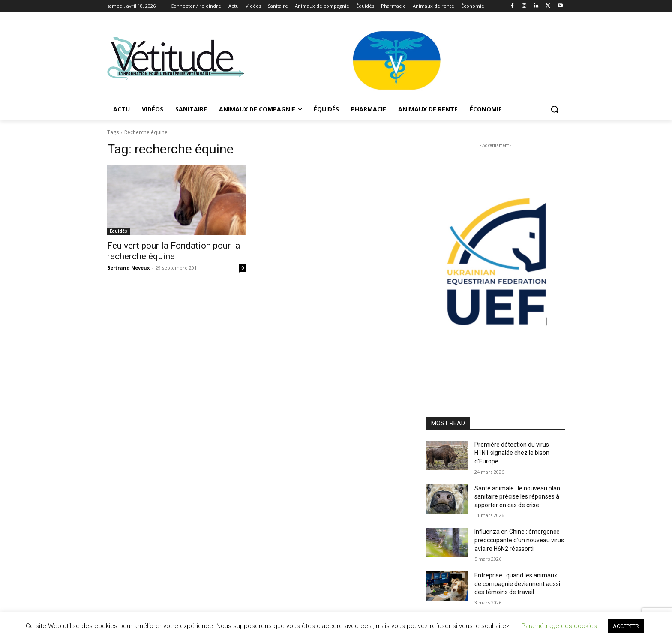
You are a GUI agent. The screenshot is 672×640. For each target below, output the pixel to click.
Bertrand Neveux (128, 268)
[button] (555, 109)
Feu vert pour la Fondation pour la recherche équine (174, 251)
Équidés (118, 231)
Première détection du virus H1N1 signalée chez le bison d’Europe (512, 453)
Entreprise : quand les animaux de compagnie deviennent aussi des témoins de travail (517, 584)
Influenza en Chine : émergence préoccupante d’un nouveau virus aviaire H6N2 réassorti (519, 540)
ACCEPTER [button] (626, 626)
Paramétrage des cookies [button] (559, 626)
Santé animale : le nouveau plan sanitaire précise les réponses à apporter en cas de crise (517, 497)
